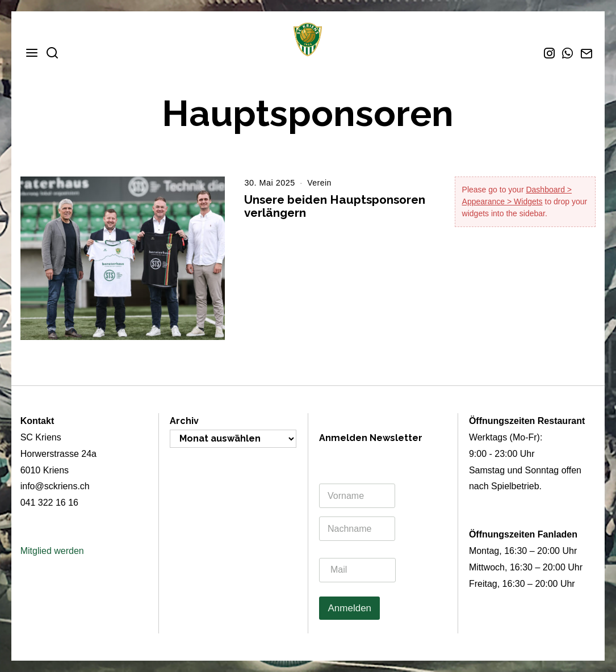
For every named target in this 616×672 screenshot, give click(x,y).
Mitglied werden (52, 551)
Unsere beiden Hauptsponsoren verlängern (335, 206)
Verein (320, 183)
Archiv (184, 421)
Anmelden (349, 608)
